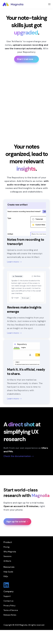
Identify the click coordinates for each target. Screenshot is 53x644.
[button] (6, 4)
